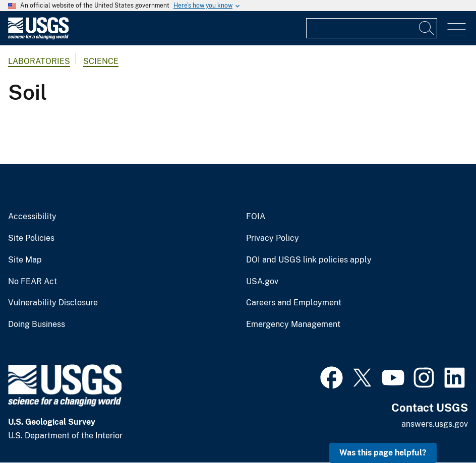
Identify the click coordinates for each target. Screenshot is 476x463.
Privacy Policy (273, 238)
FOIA (256, 217)
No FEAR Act (33, 282)
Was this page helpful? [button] (383, 453)
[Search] (427, 28)
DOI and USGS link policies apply (309, 260)
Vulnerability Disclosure (53, 303)
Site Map (25, 260)
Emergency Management (293, 324)
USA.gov (262, 282)
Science (101, 61)
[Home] (38, 37)
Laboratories (39, 61)
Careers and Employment (294, 303)
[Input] (372, 28)
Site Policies (31, 238)
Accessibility (32, 217)
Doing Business (37, 324)
